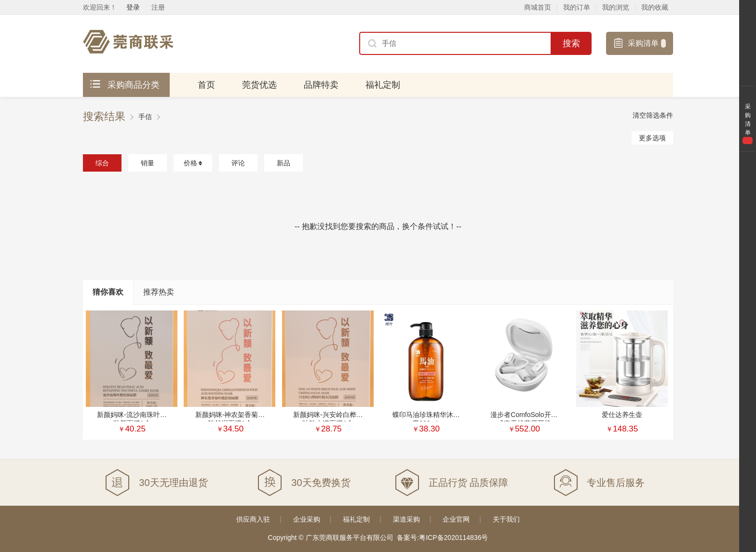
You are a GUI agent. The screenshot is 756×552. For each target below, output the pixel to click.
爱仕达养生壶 (622, 415)
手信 (145, 117)
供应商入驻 (253, 519)
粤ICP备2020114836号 (453, 538)
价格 (193, 163)
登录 (133, 7)
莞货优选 (259, 85)
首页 (206, 85)
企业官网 (456, 519)
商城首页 (538, 7)
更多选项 (652, 138)
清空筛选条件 (653, 115)
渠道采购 (406, 519)
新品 (283, 163)
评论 (238, 163)
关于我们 (506, 519)
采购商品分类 (125, 85)
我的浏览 (616, 7)
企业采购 (307, 519)
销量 (148, 163)
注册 (158, 7)
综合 (102, 163)
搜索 (571, 43)
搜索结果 (104, 117)
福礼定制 (383, 85)
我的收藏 (655, 7)
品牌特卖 (321, 85)
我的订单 (577, 7)
